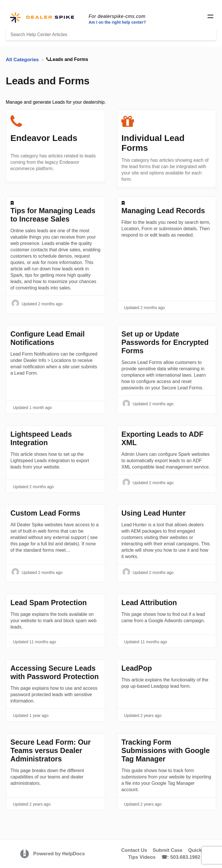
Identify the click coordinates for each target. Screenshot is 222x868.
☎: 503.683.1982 (181, 857)
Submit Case (168, 850)
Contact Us (134, 850)
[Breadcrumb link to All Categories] (23, 59)
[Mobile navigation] (210, 17)
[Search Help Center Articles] (111, 35)
